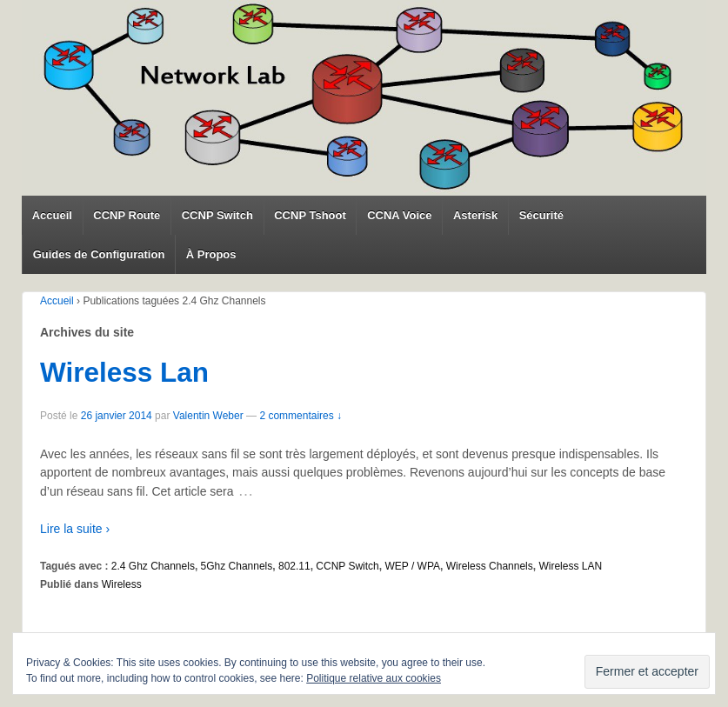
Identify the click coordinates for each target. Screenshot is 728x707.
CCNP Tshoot (310, 215)
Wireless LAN (570, 566)
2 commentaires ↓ (301, 416)
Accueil (52, 215)
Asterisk (475, 215)
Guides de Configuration (99, 254)
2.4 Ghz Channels (153, 566)
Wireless (122, 584)
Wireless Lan (124, 372)
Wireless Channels (490, 566)
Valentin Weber (208, 416)
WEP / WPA (412, 566)
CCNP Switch (217, 215)
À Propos (211, 254)
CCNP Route (127, 215)
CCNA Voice (399, 215)
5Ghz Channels (237, 566)
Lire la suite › (75, 529)
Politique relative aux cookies (374, 678)
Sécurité (541, 215)
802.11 (294, 566)
